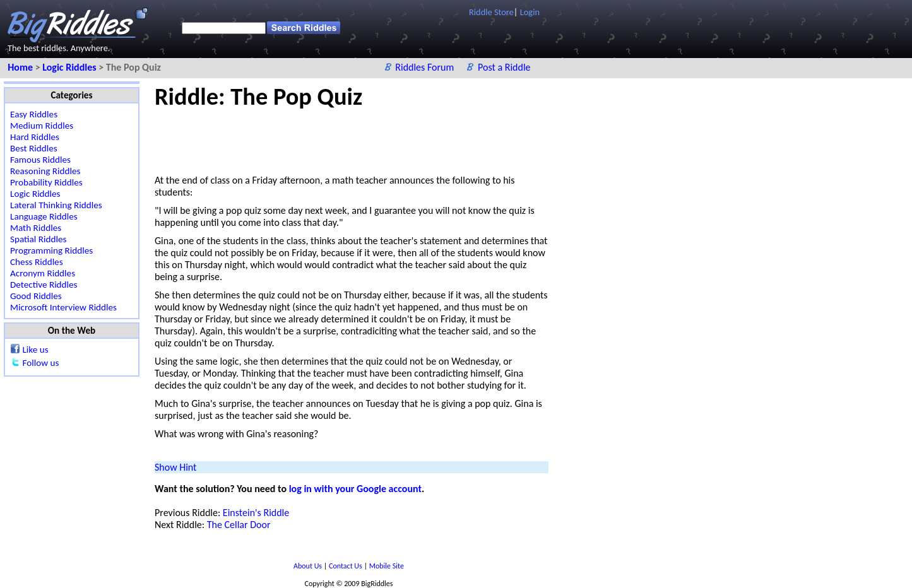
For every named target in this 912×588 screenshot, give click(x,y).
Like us (35, 350)
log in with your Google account (355, 489)
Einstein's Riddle (256, 513)
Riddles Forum (426, 67)
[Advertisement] (384, 139)
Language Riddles (44, 216)
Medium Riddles (42, 126)
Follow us (40, 363)
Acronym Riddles (43, 273)
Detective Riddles (44, 285)
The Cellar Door (239, 525)
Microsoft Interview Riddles (63, 307)
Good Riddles (36, 296)
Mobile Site (387, 566)
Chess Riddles (37, 262)
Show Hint (175, 467)
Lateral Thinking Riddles (56, 205)
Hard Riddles (35, 137)
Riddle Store (491, 12)
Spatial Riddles (38, 239)
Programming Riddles (51, 250)
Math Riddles (36, 228)
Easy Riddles (34, 114)
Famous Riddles (40, 160)
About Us (309, 566)
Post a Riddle (504, 67)
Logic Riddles (70, 67)
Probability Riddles (46, 182)
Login (530, 12)
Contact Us (346, 566)
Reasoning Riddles (45, 171)
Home (21, 67)
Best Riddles (34, 148)
